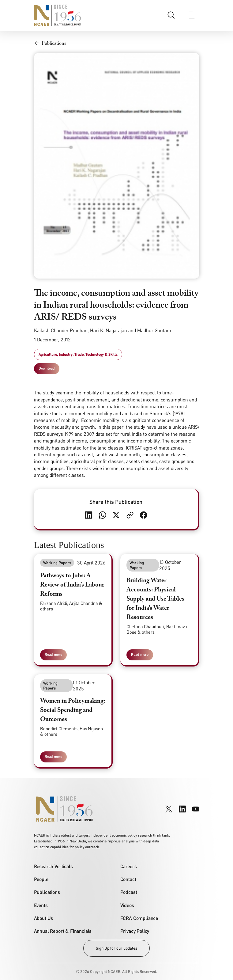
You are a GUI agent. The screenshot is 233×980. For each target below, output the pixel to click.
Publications (47, 892)
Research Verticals (53, 866)
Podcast (129, 892)
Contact (128, 879)
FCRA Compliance (139, 918)
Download (47, 368)
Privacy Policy (135, 931)
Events (41, 905)
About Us (44, 918)
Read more (53, 654)
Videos (127, 905)
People (41, 879)
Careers (129, 866)
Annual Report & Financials (63, 931)
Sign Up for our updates (116, 948)
